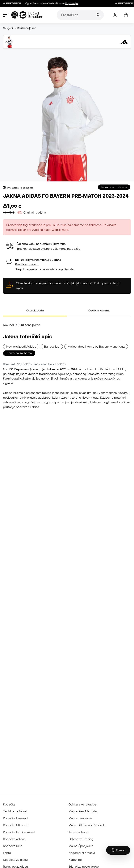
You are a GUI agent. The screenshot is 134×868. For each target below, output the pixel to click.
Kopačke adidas (14, 839)
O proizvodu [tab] (35, 310)
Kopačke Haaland (15, 818)
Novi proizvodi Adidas (21, 346)
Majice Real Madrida (83, 811)
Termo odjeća (78, 832)
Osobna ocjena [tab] (99, 310)
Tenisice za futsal (15, 811)
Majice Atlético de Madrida (87, 825)
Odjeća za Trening (81, 839)
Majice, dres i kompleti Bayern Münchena (96, 346)
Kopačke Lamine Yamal (19, 832)
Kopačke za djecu (15, 860)
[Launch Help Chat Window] (118, 850)
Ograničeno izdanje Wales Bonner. (42, 3)
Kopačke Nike (13, 846)
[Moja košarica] (126, 15)
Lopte (7, 853)
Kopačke (9, 804)
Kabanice (75, 860)
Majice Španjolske (81, 846)
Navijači (8, 28)
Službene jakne (27, 28)
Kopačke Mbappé (16, 825)
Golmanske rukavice (82, 804)
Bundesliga (52, 346)
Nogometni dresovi (82, 853)
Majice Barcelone (80, 818)
